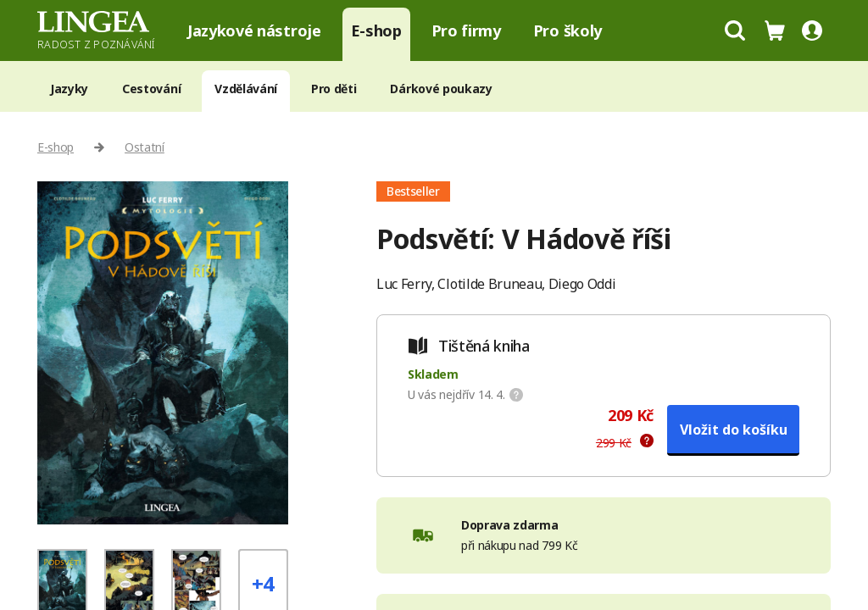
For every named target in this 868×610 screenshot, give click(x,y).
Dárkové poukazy (441, 89)
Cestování (151, 89)
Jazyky (69, 89)
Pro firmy (466, 30)
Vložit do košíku (734, 430)
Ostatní (145, 147)
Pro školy (568, 30)
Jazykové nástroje (254, 30)
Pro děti (334, 89)
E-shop (376, 30)
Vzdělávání (246, 89)
